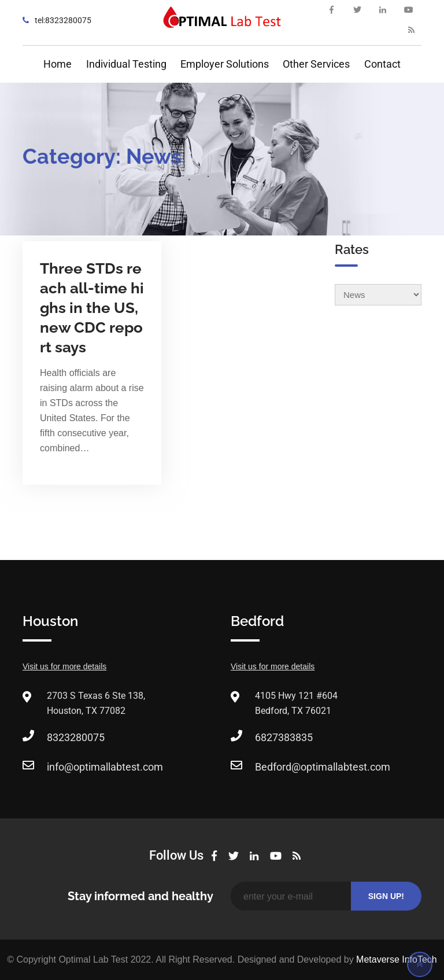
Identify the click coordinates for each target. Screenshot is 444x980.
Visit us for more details (64, 666)
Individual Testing (126, 64)
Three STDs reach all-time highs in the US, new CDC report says (92, 308)
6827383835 (284, 737)
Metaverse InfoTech (397, 959)
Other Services (316, 64)
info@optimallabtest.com (105, 767)
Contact (382, 64)
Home (58, 64)
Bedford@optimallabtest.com (323, 767)
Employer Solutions (225, 64)
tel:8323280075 (63, 20)
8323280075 (76, 737)
